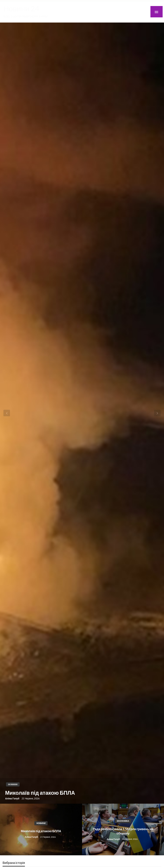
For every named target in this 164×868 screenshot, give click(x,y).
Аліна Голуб (13, 798)
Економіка (123, 821)
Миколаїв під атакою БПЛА (40, 793)
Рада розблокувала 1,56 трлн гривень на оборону (123, 831)
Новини (13, 784)
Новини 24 (21, 8)
